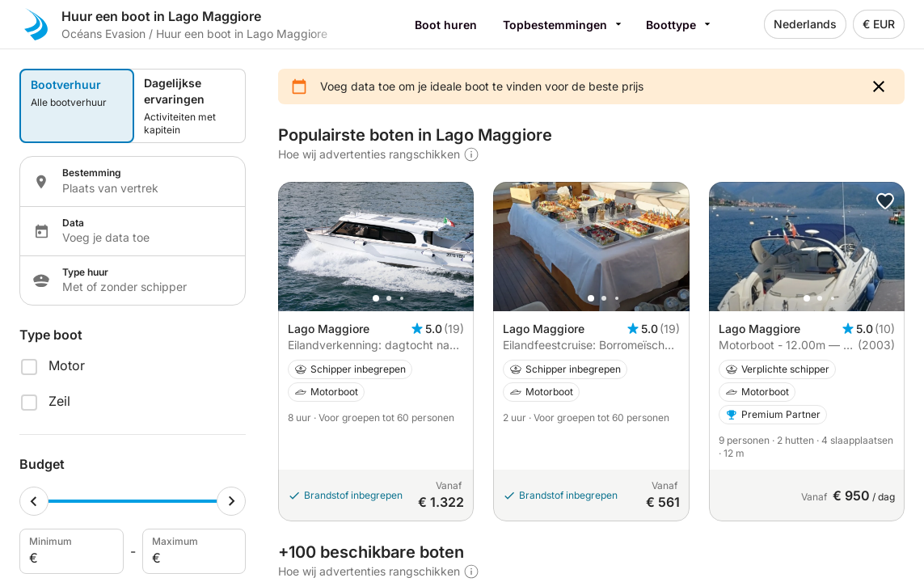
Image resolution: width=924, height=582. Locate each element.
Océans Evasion (103, 34)
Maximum (193, 551)
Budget (42, 464)
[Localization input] (144, 188)
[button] (879, 86)
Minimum (70, 551)
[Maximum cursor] (231, 501)
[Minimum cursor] (34, 501)
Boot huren (446, 25)
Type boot (51, 335)
